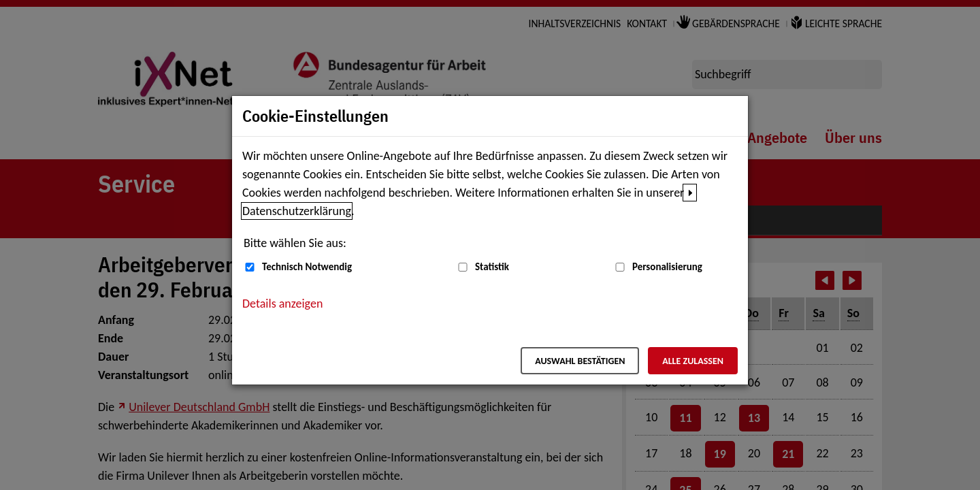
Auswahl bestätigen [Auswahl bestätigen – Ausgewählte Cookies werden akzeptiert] (580, 361)
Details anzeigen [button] (282, 304)
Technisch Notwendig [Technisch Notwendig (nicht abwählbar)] (307, 267)
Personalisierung (667, 267)
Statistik (492, 267)
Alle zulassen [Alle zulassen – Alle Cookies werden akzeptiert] (693, 361)
